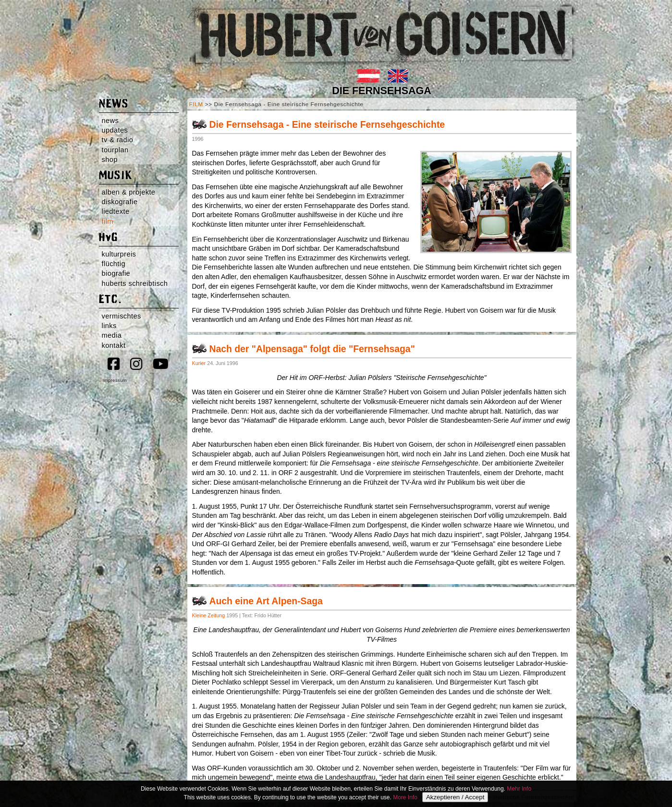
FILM (196, 104)
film (108, 221)
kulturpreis (119, 254)
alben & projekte (129, 192)
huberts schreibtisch (135, 283)
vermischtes (122, 316)
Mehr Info (519, 789)
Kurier (199, 363)
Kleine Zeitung (209, 615)
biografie (116, 273)
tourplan (115, 150)
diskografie (120, 202)
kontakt (114, 345)
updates (115, 130)
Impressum (115, 380)
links (109, 326)
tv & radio (118, 140)
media (112, 335)
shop (110, 159)
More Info (405, 797)
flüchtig (114, 264)
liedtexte (116, 211)
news (110, 121)
